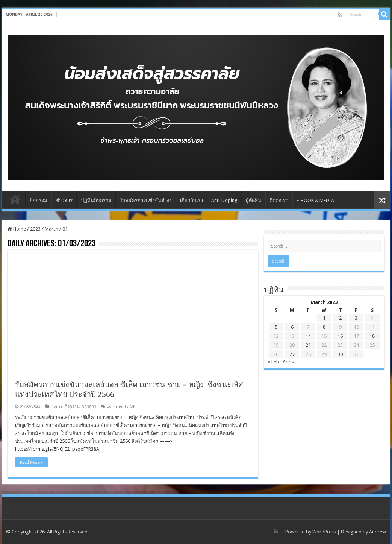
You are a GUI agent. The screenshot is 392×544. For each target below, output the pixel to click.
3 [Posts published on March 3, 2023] (356, 318)
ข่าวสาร (64, 200)
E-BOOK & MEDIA (315, 200)
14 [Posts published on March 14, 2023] (308, 336)
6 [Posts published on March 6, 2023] (292, 327)
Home (15, 199)
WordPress (324, 532)
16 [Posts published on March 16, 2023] (340, 336)
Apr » (288, 362)
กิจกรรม (39, 200)
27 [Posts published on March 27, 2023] (292, 354)
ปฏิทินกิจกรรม (96, 200)
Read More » (31, 462)
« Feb (273, 362)
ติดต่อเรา (279, 200)
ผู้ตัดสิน (254, 200)
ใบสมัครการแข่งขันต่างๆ (146, 200)
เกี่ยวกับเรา (191, 200)
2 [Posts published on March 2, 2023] (340, 318)
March (51, 229)
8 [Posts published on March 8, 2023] (324, 327)
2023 (35, 229)
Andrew (378, 532)
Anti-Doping (224, 200)
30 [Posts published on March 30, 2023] (340, 354)
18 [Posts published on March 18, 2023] (372, 336)
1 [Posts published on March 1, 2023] (324, 318)
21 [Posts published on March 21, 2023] (308, 345)
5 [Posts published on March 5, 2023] (276, 327)
